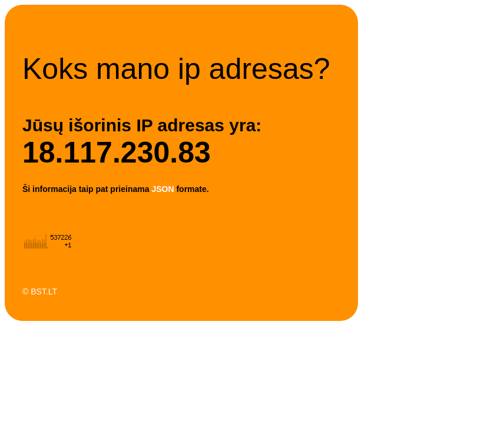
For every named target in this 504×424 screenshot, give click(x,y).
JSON (163, 189)
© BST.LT (40, 291)
